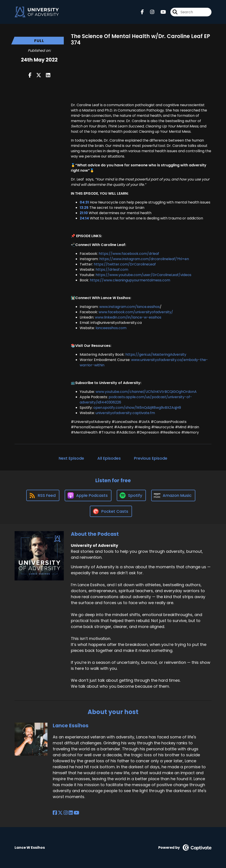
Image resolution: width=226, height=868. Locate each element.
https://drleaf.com (112, 270)
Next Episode (71, 458)
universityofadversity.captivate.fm (125, 413)
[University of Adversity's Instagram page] (150, 12)
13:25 (84, 208)
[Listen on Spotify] (131, 495)
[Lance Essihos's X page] (60, 813)
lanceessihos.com (111, 328)
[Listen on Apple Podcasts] (88, 495)
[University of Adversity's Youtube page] (161, 12)
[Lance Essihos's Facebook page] (55, 813)
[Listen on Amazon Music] (173, 495)
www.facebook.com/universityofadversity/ (136, 312)
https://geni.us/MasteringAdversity (156, 354)
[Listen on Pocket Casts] (111, 511)
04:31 (84, 202)
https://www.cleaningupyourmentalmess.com (130, 280)
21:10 (84, 213)
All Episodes (109, 458)
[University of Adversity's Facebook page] (142, 12)
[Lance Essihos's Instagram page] (66, 813)
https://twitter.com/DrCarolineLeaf (125, 264)
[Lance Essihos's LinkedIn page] (71, 813)
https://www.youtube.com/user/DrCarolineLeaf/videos (143, 275)
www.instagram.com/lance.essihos (130, 307)
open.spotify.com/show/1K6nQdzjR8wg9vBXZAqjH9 (137, 408)
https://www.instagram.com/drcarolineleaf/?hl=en (144, 259)
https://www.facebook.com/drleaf (129, 254)
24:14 (84, 218)
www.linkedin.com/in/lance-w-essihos (128, 317)
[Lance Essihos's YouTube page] (76, 813)
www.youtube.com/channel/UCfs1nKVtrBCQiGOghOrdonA (146, 392)
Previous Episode (151, 458)
